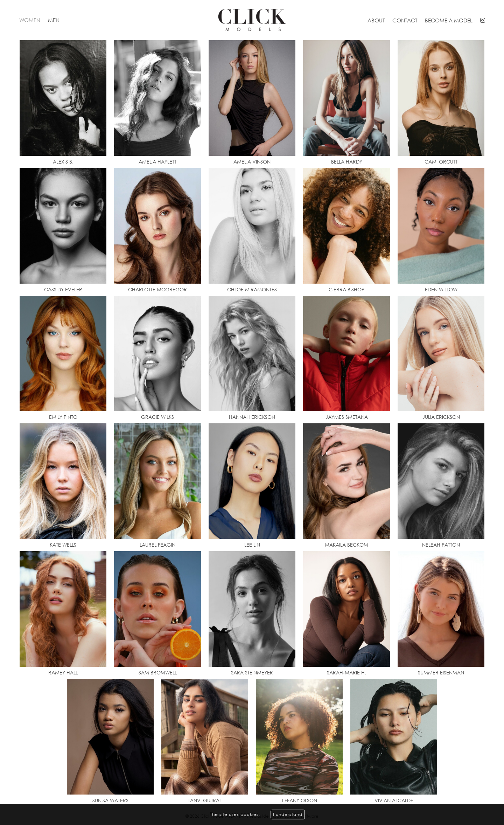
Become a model (449, 20)
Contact (405, 20)
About (376, 20)
